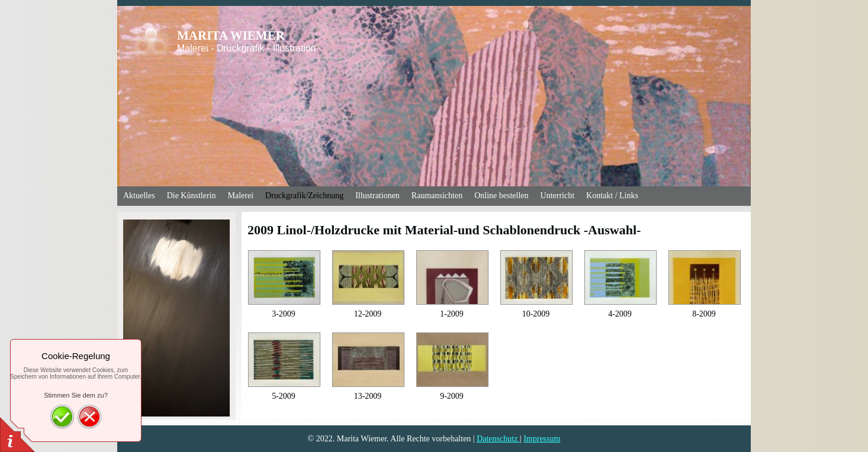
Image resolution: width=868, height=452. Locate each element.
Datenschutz (498, 439)
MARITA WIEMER (231, 35)
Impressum (542, 439)
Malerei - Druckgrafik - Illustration (247, 48)
